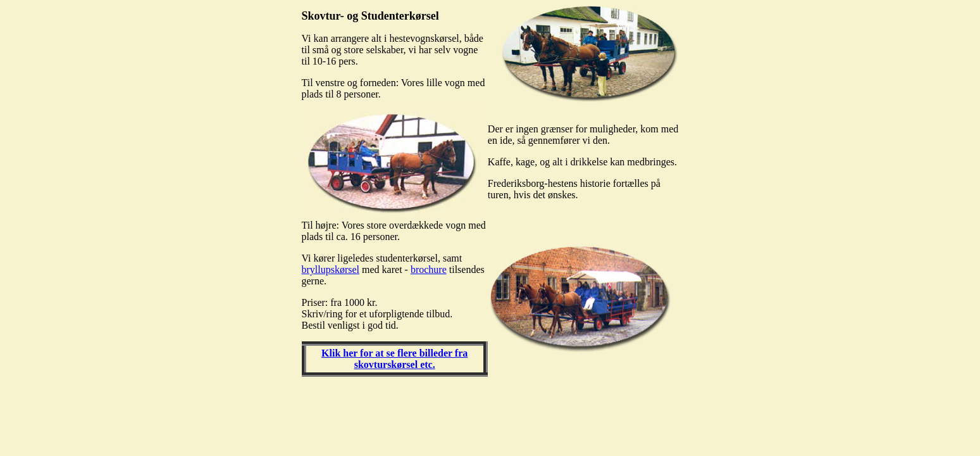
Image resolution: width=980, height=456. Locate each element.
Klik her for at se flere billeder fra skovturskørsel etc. (394, 359)
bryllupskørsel (331, 269)
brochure (429, 269)
